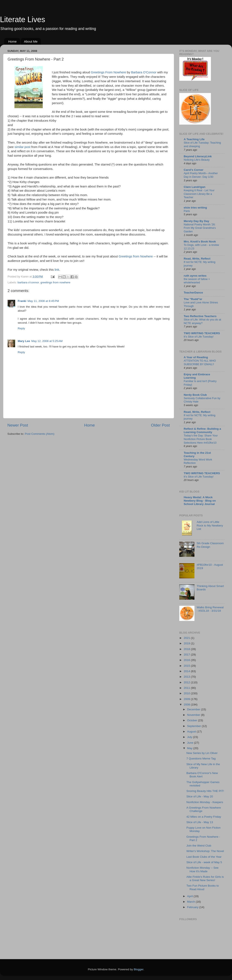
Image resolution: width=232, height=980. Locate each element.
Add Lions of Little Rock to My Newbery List (210, 525)
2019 (187, 643)
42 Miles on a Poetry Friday (204, 817)
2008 (187, 705)
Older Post (160, 425)
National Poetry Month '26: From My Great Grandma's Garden (200, 228)
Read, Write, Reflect (197, 259)
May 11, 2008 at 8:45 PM (43, 301)
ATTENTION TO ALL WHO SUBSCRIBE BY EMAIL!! (200, 362)
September (194, 726)
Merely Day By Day (196, 221)
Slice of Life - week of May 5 (204, 862)
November (194, 715)
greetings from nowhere (55, 282)
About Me (31, 41)
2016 (187, 660)
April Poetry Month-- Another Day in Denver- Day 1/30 (201, 175)
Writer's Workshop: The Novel (205, 851)
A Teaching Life (194, 139)
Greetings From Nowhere (109, 72)
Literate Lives (23, 20)
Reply (21, 328)
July (190, 737)
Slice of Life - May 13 (200, 822)
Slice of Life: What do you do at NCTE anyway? (202, 321)
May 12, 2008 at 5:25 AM (47, 341)
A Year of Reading (196, 357)
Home (12, 41)
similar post (22, 147)
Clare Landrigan (195, 187)
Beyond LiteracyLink (198, 156)
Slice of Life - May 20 (200, 796)
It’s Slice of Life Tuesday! (199, 337)
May (190, 748)
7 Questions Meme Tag (201, 759)
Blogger (139, 969)
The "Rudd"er (193, 299)
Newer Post (18, 425)
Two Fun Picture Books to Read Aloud (203, 887)
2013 (187, 677)
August (192, 732)
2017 (187, 655)
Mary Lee (24, 341)
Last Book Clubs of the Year (204, 857)
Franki (22, 301)
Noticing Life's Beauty (197, 160)
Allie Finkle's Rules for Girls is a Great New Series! (205, 878)
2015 (187, 666)
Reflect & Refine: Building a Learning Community (202, 430)
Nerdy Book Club (195, 395)
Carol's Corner (194, 170)
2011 (187, 688)
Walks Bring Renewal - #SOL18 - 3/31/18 (210, 609)
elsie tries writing (195, 208)
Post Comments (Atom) (40, 434)
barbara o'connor (28, 282)
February (193, 907)
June (191, 743)
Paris (187, 211)
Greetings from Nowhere (136, 256)
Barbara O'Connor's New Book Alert (202, 775)
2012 (187, 682)
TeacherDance (193, 293)
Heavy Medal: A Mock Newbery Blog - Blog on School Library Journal (200, 501)
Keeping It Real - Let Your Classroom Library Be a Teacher (199, 194)
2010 (187, 693)
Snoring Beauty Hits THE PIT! (205, 791)
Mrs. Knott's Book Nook (200, 242)
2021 (187, 638)
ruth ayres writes (195, 276)
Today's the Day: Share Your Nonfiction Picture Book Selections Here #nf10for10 (201, 439)
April (190, 896)
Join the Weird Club (199, 846)
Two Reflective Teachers (200, 316)
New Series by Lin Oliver (202, 753)
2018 (187, 649)
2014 (187, 671)
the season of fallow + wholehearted (197, 281)
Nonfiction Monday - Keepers (205, 802)
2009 (187, 699)
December (194, 709)
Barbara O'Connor (144, 72)
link (57, 270)
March (191, 902)
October (193, 720)
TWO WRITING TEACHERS (202, 333)
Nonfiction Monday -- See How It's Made (202, 869)
